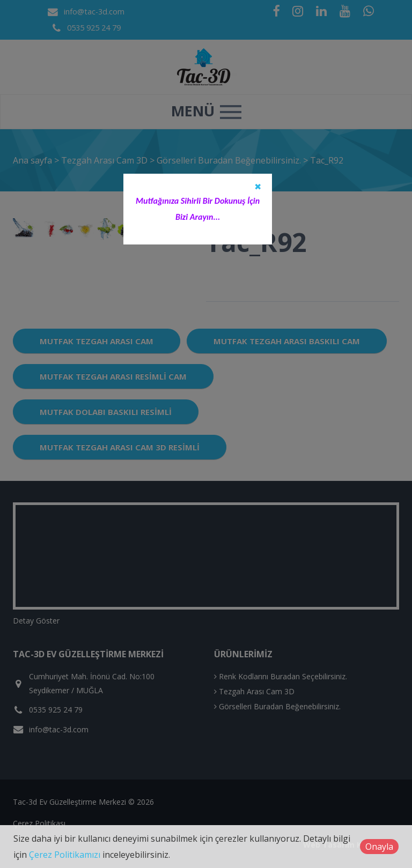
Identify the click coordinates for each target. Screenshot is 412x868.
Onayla (379, 847)
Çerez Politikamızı (65, 855)
